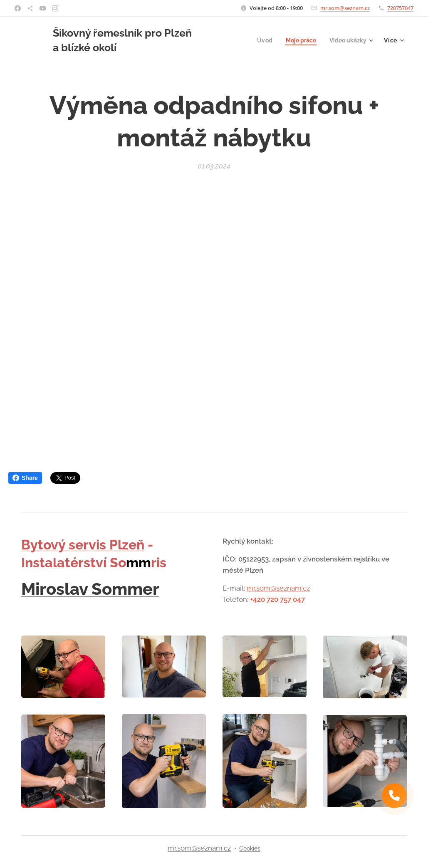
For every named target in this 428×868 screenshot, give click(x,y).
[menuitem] (260, 40)
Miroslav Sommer (90, 589)
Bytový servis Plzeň (83, 545)
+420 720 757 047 (277, 599)
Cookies (250, 848)
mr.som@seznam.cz (345, 8)
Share (25, 478)
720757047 (400, 8)
